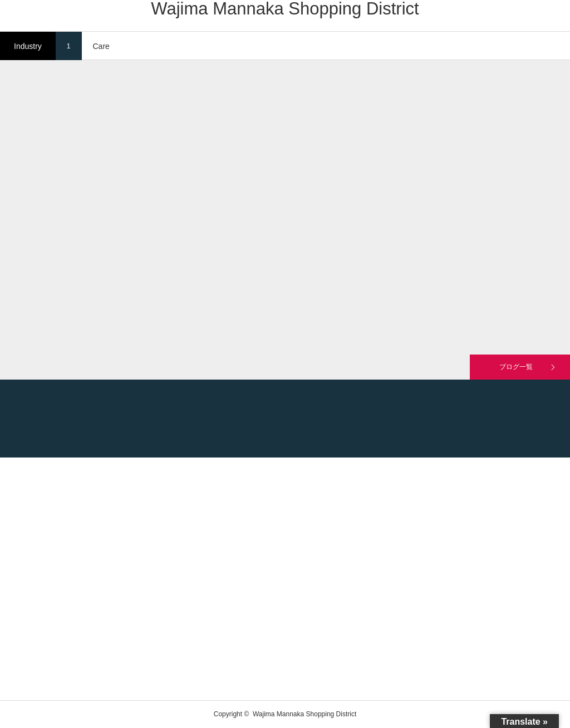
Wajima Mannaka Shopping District (285, 9)
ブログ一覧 (516, 367)
